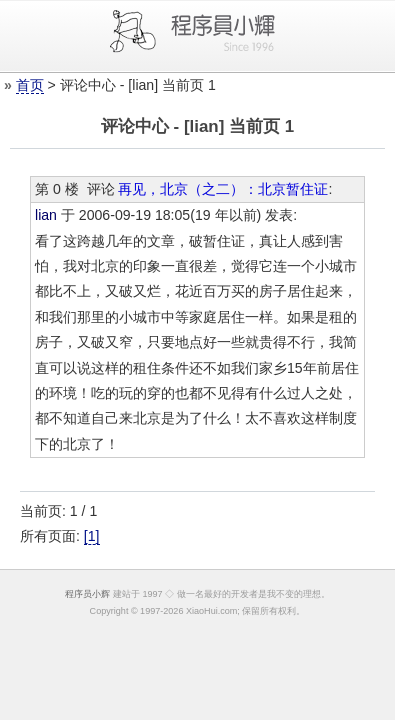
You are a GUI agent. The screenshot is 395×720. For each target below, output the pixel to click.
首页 (30, 85)
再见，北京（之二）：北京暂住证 (223, 189)
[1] (92, 536)
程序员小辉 (87, 594)
